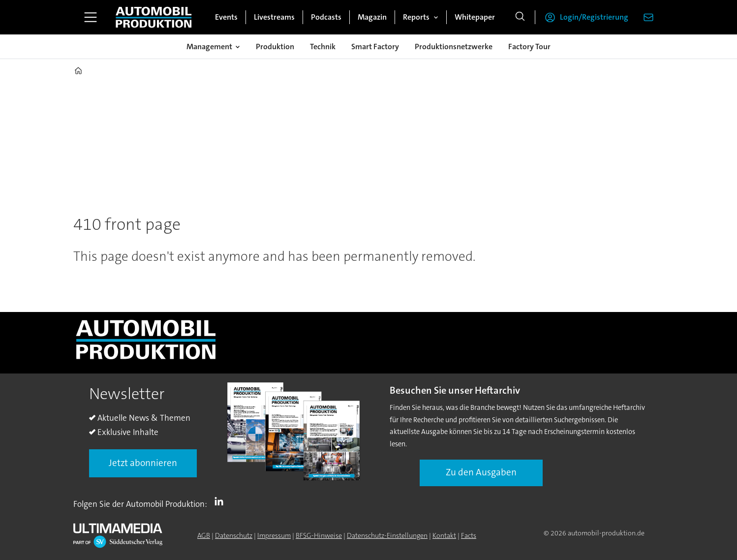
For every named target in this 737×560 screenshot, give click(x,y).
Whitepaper (475, 17)
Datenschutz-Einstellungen (387, 535)
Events (226, 17)
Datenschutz (234, 535)
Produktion (275, 47)
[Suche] (520, 17)
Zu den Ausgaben (481, 472)
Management (209, 47)
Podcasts (326, 17)
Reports (416, 17)
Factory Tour (529, 47)
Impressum (274, 535)
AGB (204, 535)
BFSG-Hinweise (319, 535)
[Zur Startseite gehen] (154, 17)
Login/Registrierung (594, 17)
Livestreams (274, 17)
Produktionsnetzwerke (454, 47)
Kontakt (444, 535)
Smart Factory (375, 47)
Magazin (372, 17)
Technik (323, 47)
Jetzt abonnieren (143, 463)
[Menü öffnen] (91, 17)
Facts (469, 535)
